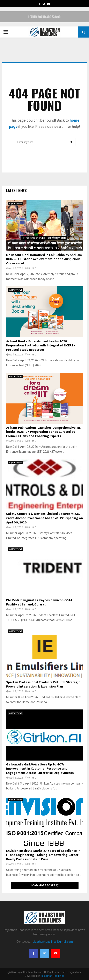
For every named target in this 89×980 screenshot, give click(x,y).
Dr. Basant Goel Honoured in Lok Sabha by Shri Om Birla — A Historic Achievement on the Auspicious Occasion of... (44, 259)
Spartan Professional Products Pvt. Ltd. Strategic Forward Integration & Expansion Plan (43, 684)
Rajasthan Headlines (52, 976)
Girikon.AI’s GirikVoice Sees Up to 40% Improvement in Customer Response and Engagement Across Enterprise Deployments (40, 769)
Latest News (16, 190)
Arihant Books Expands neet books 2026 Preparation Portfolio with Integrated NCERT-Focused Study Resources (40, 346)
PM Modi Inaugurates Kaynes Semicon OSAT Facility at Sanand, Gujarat (39, 602)
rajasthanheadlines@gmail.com (52, 942)
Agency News (16, 204)
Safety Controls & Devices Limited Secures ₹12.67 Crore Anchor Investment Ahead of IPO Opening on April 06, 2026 (44, 518)
